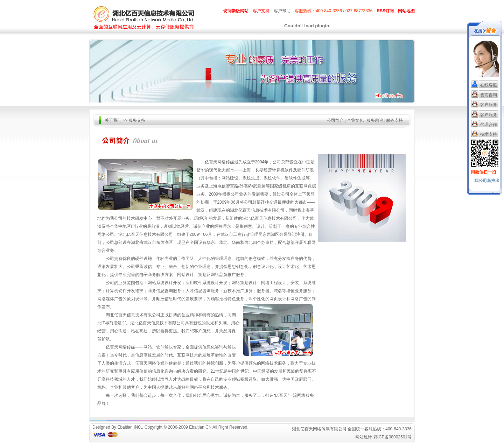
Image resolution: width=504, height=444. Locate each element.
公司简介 (335, 120)
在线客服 (489, 85)
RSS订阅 (385, 11)
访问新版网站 (236, 11)
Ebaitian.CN (200, 427)
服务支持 (394, 120)
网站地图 (406, 11)
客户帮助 (282, 11)
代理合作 (489, 125)
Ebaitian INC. (130, 427)
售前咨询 (489, 95)
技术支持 (489, 134)
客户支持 (261, 11)
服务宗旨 (375, 120)
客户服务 (489, 105)
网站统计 (364, 437)
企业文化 (355, 120)
